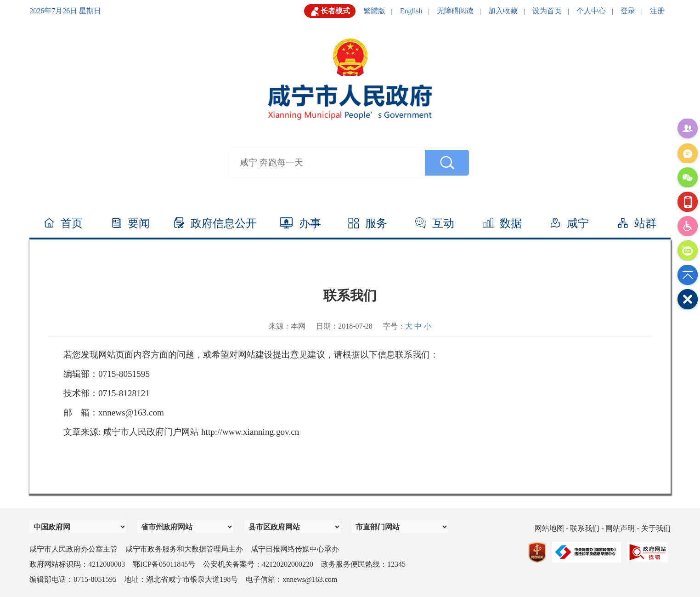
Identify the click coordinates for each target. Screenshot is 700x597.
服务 (368, 223)
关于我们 (656, 528)
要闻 (131, 223)
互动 (435, 223)
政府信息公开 (215, 223)
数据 (502, 223)
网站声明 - (623, 528)
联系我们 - (588, 528)
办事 (300, 223)
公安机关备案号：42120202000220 (258, 564)
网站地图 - (552, 528)
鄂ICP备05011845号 (164, 564)
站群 (637, 223)
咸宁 (569, 223)
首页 (63, 223)
